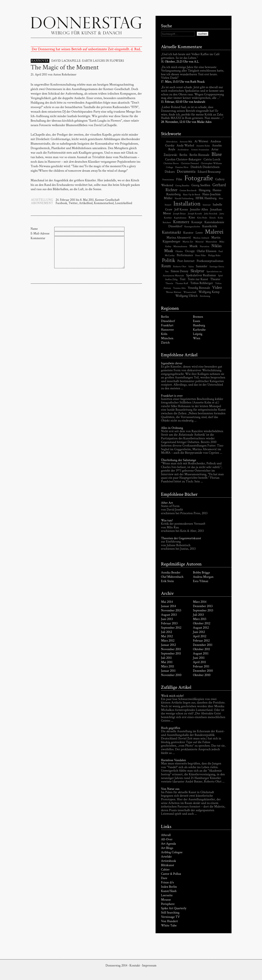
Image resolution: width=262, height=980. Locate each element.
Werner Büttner (174, 292)
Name (34, 229)
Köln (164, 334)
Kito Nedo (202, 218)
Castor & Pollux (171, 874)
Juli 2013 (199, 615)
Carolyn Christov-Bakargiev (183, 159)
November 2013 (171, 611)
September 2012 (171, 628)
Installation (187, 204)
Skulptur (198, 271)
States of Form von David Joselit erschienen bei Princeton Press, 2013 (184, 510)
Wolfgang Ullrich (186, 296)
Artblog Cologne (172, 852)
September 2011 (171, 654)
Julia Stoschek (211, 214)
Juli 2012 (167, 632)
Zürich (165, 343)
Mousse (166, 900)
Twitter (73, 203)
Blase (217, 154)
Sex (167, 271)
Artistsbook (169, 861)
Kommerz (181, 222)
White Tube (169, 926)
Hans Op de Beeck (191, 195)
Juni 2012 (199, 632)
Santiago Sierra (217, 267)
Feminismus (168, 180)
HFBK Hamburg (206, 198)
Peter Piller (201, 255)
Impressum (149, 966)
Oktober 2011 (202, 649)
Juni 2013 (167, 619)
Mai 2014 (167, 602)
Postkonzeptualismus (210, 261)
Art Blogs (167, 848)
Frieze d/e (168, 882)
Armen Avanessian (200, 150)
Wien (197, 338)
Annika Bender (171, 573)
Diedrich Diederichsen (205, 167)
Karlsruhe (199, 330)
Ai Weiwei (201, 141)
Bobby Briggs (202, 573)
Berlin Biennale (199, 155)
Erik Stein (168, 581)
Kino (192, 218)
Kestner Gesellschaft (107, 200)
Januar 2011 (168, 671)
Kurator (188, 233)
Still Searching (170, 913)
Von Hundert (169, 921)
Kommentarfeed (104, 203)
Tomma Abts (179, 288)
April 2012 (200, 636)
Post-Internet (186, 261)
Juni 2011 (199, 658)
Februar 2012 (201, 641)
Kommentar (38, 238)
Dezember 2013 (203, 606)
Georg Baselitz (182, 186)
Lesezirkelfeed (124, 203)
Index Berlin (169, 887)
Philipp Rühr (214, 255)
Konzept (197, 222)
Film (179, 179)
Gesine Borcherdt (188, 190)
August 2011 (201, 654)
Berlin (184, 155)
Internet (207, 205)
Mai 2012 (167, 636)
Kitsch (212, 218)
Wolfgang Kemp (209, 292)
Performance (185, 255)
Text (183, 279)
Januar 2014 (169, 606)
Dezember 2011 (203, 645)
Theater (215, 279)
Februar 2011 (201, 666)
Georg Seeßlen (201, 185)
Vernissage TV (171, 917)
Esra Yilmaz (201, 581)
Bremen (198, 317)
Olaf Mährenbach (172, 577)
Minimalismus (180, 246)
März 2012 (168, 641)
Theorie (169, 283)
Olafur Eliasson (207, 251)
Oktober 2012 (202, 623)
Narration (205, 246)
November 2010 (171, 675)
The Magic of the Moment (65, 67)
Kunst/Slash (169, 891)
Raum (166, 266)
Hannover (168, 330)
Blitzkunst (168, 865)
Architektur (183, 150)
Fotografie (199, 178)
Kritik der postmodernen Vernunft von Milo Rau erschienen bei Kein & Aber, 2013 (183, 528)
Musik (193, 246)
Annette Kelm (203, 146)
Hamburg (199, 325)
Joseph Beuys (179, 214)
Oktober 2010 (202, 675)
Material (199, 242)
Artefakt (166, 857)
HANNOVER (40, 61)
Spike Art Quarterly (174, 908)
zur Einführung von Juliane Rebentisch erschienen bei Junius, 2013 (178, 545)
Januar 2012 (169, 645)
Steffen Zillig (171, 279)
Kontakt (135, 966)
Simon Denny (180, 271)
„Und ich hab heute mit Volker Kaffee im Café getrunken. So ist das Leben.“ (190, 56)
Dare (164, 878)
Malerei (214, 232)
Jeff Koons (181, 210)
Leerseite (167, 895)
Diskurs (170, 172)
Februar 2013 (169, 623)
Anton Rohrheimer (65, 75)
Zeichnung (205, 296)
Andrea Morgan (203, 577)
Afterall (166, 835)
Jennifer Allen (199, 210)
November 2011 (171, 649)
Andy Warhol (185, 146)
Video (217, 288)
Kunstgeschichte (192, 227)
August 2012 (201, 628)
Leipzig (198, 334)
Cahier (165, 870)
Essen (197, 321)
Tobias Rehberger (202, 283)
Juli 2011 (166, 658)
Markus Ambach (201, 238)
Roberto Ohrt (180, 267)
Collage (170, 167)
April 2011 (200, 662)
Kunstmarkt (172, 232)
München (167, 338)
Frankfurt (167, 325)
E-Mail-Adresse (40, 234)
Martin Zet (188, 242)
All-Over (167, 839)
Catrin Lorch (212, 159)
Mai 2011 (167, 662)
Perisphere (168, 904)
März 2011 (168, 666)
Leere (199, 233)
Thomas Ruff (182, 283)
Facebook (61, 203)
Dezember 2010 (203, 671)
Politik (169, 260)
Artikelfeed (86, 203)
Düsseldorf (168, 321)
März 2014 (200, 602)
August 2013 (169, 615)
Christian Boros (171, 163)
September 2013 (203, 611)
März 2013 (200, 619)
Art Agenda (169, 844)
